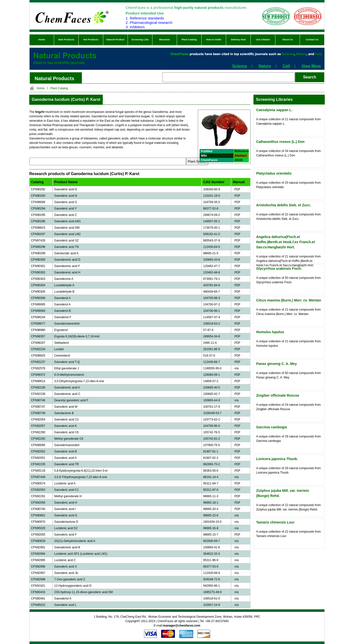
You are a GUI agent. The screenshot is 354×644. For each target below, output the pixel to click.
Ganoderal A (63, 298)
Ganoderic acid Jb (66, 573)
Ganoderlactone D (66, 522)
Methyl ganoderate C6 (69, 439)
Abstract (241, 156)
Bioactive (165, 39)
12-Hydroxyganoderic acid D (73, 586)
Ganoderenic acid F (67, 266)
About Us (288, 39)
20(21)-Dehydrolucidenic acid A (75, 541)
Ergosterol (61, 330)
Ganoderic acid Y (66, 209)
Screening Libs (140, 39)
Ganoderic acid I (65, 509)
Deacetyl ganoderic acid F (71, 400)
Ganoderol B (63, 311)
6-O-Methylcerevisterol (69, 375)
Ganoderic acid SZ (66, 240)
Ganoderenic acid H (67, 272)
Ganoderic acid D (66, 189)
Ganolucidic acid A (66, 253)
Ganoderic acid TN (67, 247)
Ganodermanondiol (67, 445)
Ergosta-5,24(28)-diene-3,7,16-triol (77, 336)
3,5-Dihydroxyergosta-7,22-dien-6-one (79, 381)
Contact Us (312, 39)
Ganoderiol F (63, 317)
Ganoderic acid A (66, 458)
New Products (66, 39)
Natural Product (116, 39)
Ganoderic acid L (66, 605)
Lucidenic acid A (65, 483)
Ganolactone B (64, 413)
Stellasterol (62, 343)
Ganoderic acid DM (67, 228)
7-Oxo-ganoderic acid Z (70, 579)
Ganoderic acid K (66, 426)
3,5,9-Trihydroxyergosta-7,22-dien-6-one (81, 477)
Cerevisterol (62, 356)
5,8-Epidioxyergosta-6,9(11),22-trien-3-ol (81, 471)
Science (240, 66)
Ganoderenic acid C (67, 394)
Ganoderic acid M (66, 407)
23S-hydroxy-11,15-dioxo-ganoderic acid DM (84, 592)
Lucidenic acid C (65, 560)
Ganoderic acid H (66, 503)
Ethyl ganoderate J (67, 368)
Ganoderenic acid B (67, 547)
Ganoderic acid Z (66, 215)
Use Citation (263, 39)
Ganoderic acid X (66, 567)
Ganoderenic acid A (67, 388)
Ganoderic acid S (66, 202)
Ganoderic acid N (66, 196)
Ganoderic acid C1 (66, 490)
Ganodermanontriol (67, 324)
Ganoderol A (63, 304)
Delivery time (238, 39)
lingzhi (40, 112)
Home (42, 39)
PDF (237, 189)
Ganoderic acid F (66, 535)
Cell (286, 66)
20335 (239, 160)
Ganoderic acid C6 (66, 432)
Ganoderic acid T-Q (67, 362)
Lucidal (59, 349)
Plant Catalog (189, 39)
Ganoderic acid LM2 (67, 234)
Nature (265, 66)
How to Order (214, 39)
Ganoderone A (64, 279)
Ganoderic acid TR (67, 464)
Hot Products (91, 39)
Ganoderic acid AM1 (68, 221)
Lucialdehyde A (64, 285)
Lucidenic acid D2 (66, 528)
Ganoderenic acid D (67, 260)
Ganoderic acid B (66, 451)
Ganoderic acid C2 (66, 419)
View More (311, 66)
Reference (242, 151)
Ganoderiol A (63, 599)
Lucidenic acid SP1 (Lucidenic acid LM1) (81, 554)
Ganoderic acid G (66, 515)
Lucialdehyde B (64, 292)
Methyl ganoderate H (68, 496)
